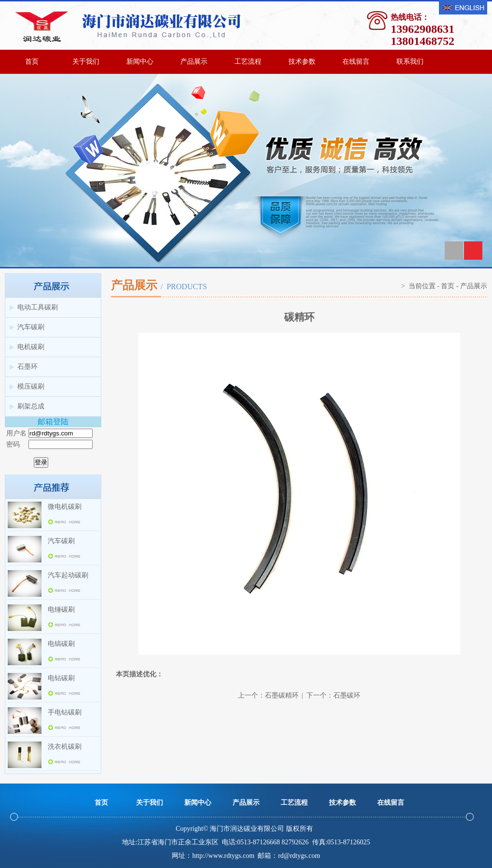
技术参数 (302, 62)
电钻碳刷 (61, 678)
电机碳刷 (31, 347)
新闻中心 (140, 62)
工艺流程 (248, 62)
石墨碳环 (347, 695)
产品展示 (194, 62)
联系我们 (410, 62)
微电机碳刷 (65, 507)
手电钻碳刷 (65, 712)
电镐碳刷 (61, 644)
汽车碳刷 (31, 327)
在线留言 (356, 62)
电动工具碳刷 (38, 307)
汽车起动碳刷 (68, 575)
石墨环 (27, 367)
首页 (32, 62)
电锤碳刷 (61, 609)
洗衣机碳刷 (65, 747)
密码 (13, 444)
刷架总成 (31, 406)
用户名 (16, 433)
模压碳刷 (31, 386)
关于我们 (86, 62)
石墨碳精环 (282, 695)
